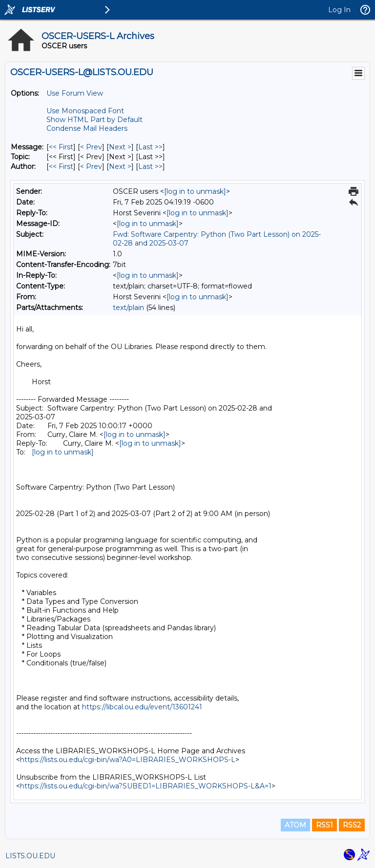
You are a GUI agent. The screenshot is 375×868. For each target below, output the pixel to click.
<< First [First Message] (61, 147)
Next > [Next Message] (120, 147)
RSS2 (352, 825)
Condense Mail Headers (87, 128)
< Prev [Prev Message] (91, 147)
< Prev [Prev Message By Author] (91, 166)
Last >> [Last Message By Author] (150, 166)
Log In (339, 10)
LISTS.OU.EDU (30, 856)
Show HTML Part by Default (94, 120)
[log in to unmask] (195, 191)
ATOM (295, 825)
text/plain (128, 308)
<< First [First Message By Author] (61, 166)
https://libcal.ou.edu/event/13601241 (142, 707)
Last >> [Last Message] (150, 147)
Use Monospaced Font (85, 111)
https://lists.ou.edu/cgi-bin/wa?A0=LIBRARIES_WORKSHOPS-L (128, 760)
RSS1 (324, 825)
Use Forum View (75, 93)
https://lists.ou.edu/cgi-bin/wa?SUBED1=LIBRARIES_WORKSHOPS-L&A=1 (146, 786)
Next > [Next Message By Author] (120, 166)
